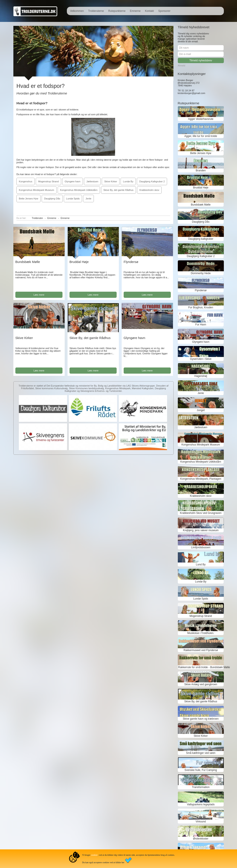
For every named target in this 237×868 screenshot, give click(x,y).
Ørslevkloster (201, 839)
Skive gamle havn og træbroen (201, 719)
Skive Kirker (111, 181)
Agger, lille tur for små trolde (201, 136)
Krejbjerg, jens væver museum (201, 530)
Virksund (201, 822)
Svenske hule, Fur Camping (201, 770)
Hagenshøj (201, 376)
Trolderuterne (96, 11)
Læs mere (39, 295)
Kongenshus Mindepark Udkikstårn (79, 190)
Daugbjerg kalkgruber (201, 239)
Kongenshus (26, 181)
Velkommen (77, 11)
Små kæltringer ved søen (201, 753)
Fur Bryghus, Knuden (201, 307)
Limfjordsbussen (201, 547)
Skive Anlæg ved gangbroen (201, 684)
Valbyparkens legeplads (201, 804)
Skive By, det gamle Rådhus (118, 190)
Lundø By (128, 181)
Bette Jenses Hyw (29, 199)
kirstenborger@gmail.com (192, 93)
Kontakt (149, 11)
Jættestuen (92, 181)
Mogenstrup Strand (48, 181)
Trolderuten (37, 218)
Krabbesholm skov (149, 190)
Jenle (88, 199)
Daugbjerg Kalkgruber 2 (152, 181)
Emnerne (135, 11)
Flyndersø (131, 262)
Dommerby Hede (201, 273)
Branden (201, 170)
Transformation (201, 787)
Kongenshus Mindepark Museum (37, 190)
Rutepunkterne (117, 11)
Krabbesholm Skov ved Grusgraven (201, 513)
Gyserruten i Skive (201, 359)
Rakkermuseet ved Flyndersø (201, 650)
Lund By (201, 564)
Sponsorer (164, 11)
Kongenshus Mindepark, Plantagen (201, 479)
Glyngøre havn (73, 181)
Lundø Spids (73, 199)
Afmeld (182, 66)
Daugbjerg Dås (52, 199)
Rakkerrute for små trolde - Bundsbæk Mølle (201, 667)
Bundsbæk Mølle (28, 262)
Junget (201, 410)
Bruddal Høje (79, 262)
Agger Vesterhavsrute (201, 119)
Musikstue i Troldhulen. (201, 633)
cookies (94, 855)
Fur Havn (201, 325)
